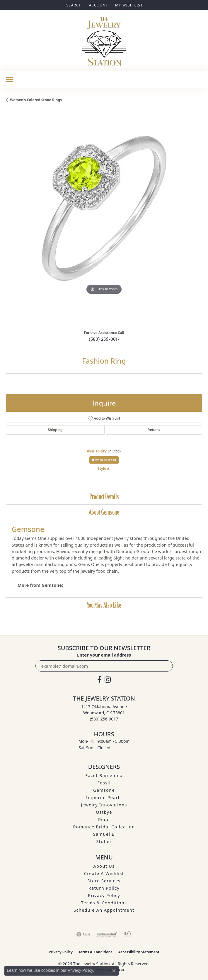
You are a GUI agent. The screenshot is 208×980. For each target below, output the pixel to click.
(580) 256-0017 (104, 339)
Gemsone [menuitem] (104, 790)
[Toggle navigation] (9, 80)
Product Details (104, 497)
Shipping (55, 430)
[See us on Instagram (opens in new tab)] (108, 680)
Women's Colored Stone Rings (36, 100)
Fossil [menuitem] (104, 783)
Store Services (104, 881)
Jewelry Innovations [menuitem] (104, 805)
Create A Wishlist (104, 873)
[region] (104, 218)
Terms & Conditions (104, 903)
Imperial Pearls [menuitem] (104, 797)
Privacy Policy (104, 895)
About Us (104, 866)
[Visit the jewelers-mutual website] (106, 934)
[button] (73, 5)
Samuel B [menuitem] (104, 834)
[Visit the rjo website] (127, 934)
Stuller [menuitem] (104, 841)
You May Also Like (104, 605)
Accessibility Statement (139, 952)
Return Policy (104, 888)
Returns (154, 430)
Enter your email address (104, 655)
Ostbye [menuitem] (104, 812)
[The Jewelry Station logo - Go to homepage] (104, 41)
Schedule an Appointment (104, 910)
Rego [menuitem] (104, 819)
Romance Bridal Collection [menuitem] (104, 827)
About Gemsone (104, 512)
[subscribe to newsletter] (165, 666)
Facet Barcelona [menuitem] (104, 775)
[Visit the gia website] (83, 934)
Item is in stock (104, 460)
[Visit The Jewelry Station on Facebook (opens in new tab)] (99, 680)
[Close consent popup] (114, 971)
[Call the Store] (104, 719)
